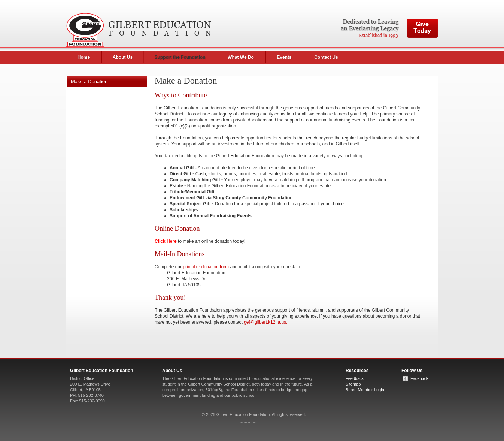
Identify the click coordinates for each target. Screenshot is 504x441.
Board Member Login (365, 390)
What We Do (241, 57)
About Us (123, 57)
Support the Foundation (180, 57)
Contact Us (326, 57)
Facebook (419, 378)
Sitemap (353, 384)
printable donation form (206, 267)
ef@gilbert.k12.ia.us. (267, 322)
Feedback (355, 378)
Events (284, 57)
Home (84, 57)
